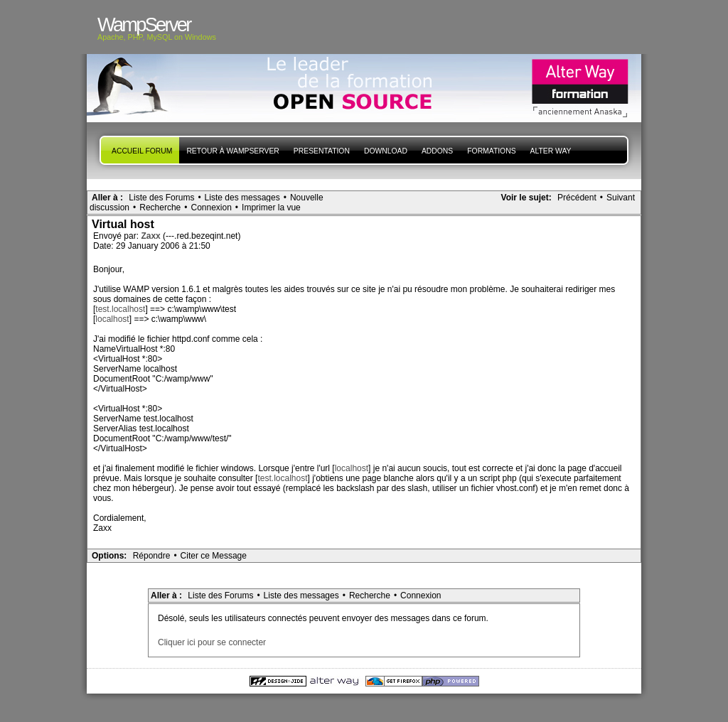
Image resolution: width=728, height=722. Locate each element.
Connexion (211, 208)
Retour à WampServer (232, 151)
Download (386, 151)
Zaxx (152, 236)
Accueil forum (142, 151)
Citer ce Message (214, 556)
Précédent (577, 198)
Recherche (160, 208)
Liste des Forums (161, 198)
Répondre (152, 556)
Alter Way (551, 151)
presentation (322, 151)
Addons (437, 151)
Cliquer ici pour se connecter (212, 642)
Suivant (621, 198)
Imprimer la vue (271, 208)
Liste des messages (242, 198)
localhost (112, 319)
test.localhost (120, 309)
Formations (491, 151)
